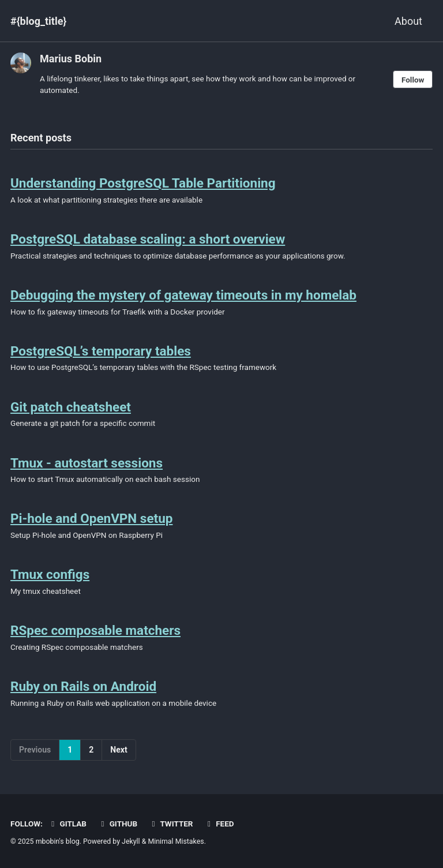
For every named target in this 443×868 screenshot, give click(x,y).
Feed (219, 824)
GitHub (117, 824)
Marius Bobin (71, 59)
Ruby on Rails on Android (83, 686)
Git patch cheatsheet (71, 407)
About (408, 21)
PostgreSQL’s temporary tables (101, 351)
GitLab (67, 824)
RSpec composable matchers (95, 630)
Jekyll (131, 841)
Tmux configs (50, 574)
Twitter (171, 824)
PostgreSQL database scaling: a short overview (148, 239)
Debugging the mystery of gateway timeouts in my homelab (183, 295)
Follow (413, 80)
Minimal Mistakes (176, 841)
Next (119, 750)
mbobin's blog (58, 841)
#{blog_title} (38, 21)
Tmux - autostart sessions (87, 463)
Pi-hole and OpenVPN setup (91, 518)
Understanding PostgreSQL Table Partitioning (143, 183)
